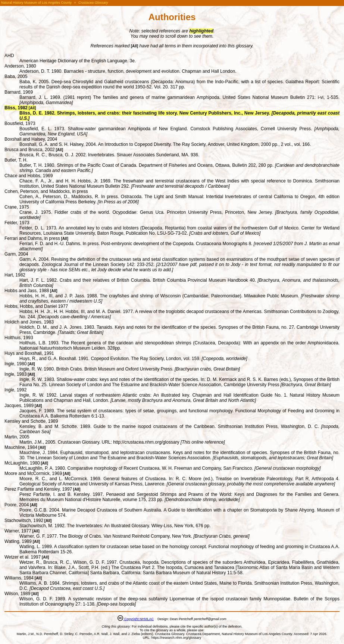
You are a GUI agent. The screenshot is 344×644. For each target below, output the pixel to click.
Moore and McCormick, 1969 (33, 473)
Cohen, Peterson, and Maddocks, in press (46, 191)
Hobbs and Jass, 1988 (27, 291)
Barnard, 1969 (19, 92)
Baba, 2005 (16, 76)
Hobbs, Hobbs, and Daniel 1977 (36, 306)
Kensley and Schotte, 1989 (31, 421)
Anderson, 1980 (20, 66)
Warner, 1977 (18, 531)
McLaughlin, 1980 (22, 463)
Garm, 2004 (16, 254)
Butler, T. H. (16, 160)
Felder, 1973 (17, 223)
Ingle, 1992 (15, 390)
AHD (9, 56)
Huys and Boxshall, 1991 (29, 353)
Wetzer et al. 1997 (23, 557)
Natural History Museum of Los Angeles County (36, 3)
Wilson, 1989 (17, 594)
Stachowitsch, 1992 (24, 520)
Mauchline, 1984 (21, 447)
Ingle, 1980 (15, 364)
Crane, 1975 (17, 207)
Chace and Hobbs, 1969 (29, 176)
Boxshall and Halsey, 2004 (31, 139)
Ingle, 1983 (15, 374)
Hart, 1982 (15, 275)
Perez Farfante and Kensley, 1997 (38, 489)
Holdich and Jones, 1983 (29, 322)
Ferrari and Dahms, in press (32, 238)
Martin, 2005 (17, 437)
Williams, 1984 (19, 578)
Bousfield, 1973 (20, 124)
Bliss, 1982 (16, 108)
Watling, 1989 (18, 541)
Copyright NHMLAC (138, 619)
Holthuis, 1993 (19, 338)
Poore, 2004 (17, 505)
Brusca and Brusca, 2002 (30, 150)
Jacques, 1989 (19, 406)
